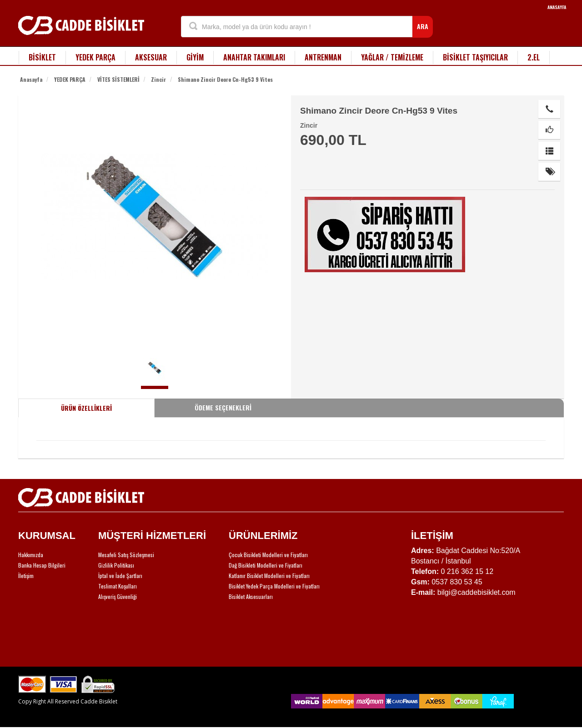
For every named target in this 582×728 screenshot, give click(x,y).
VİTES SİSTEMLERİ (118, 79)
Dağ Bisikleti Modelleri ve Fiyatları (266, 565)
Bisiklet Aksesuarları (251, 596)
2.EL (534, 57)
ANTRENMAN (323, 57)
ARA (423, 26)
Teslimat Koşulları (118, 586)
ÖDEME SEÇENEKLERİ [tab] (223, 407)
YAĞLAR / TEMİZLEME (392, 57)
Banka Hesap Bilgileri (42, 565)
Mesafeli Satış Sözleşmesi (126, 555)
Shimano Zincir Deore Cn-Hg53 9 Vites (225, 79)
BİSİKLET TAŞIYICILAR (475, 57)
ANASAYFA (557, 7)
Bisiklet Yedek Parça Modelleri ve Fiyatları (274, 586)
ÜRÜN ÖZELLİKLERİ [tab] (86, 408)
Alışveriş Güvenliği (118, 596)
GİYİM (195, 57)
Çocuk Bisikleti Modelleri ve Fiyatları (268, 555)
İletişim (26, 576)
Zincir (158, 79)
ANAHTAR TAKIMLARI (254, 57)
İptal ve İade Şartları (120, 576)
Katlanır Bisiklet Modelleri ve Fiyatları (269, 576)
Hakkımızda (31, 555)
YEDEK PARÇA (95, 57)
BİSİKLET (42, 57)
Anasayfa (31, 79)
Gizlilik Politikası (116, 565)
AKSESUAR (151, 57)
